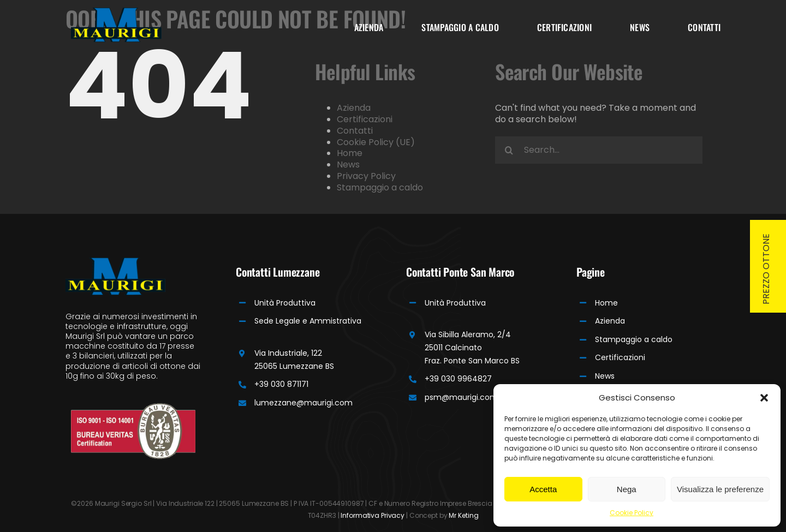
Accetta (543, 489)
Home (350, 153)
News (348, 165)
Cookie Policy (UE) (376, 142)
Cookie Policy (632, 513)
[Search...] (599, 150)
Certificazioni (365, 119)
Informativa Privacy (373, 515)
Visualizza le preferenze (720, 489)
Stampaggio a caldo (380, 187)
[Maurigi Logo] (116, 12)
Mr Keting (463, 515)
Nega (627, 489)
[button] (764, 398)
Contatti (355, 131)
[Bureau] (133, 407)
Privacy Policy (366, 176)
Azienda (354, 108)
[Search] (509, 150)
